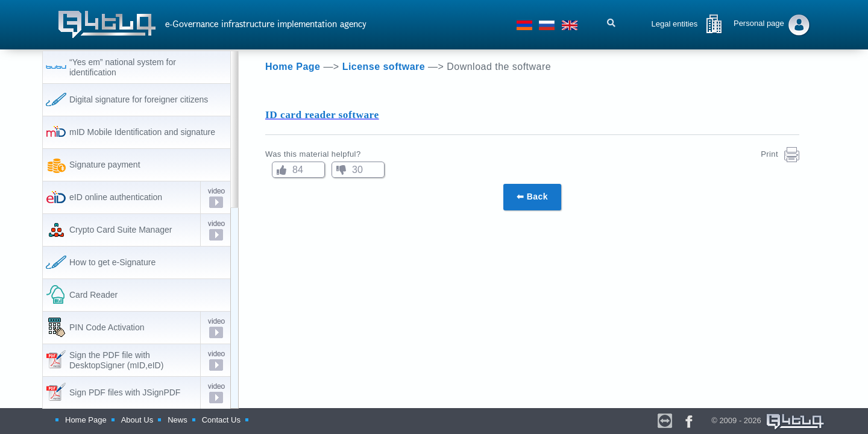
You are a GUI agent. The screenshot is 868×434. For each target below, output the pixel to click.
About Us (137, 420)
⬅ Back (532, 197)
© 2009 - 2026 (769, 420)
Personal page (759, 23)
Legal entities (675, 24)
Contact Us (221, 420)
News (178, 420)
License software (385, 67)
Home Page (294, 67)
